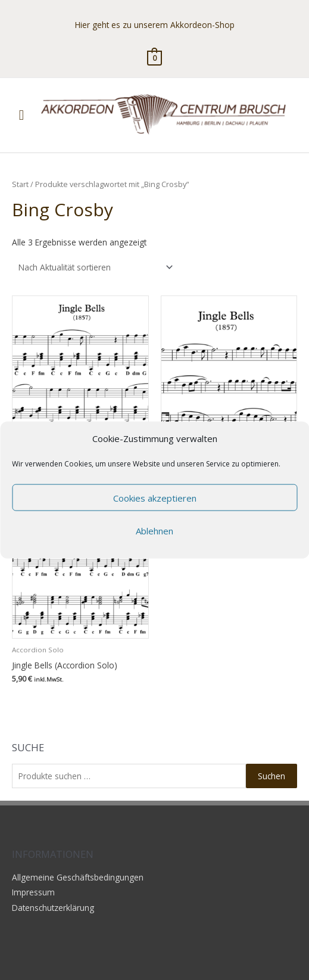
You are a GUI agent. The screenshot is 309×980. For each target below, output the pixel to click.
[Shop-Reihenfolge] (94, 267)
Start (20, 184)
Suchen (271, 776)
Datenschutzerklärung (53, 908)
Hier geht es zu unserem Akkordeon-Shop (155, 25)
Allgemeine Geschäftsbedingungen (78, 877)
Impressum (33, 892)
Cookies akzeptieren (155, 497)
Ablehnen (154, 530)
